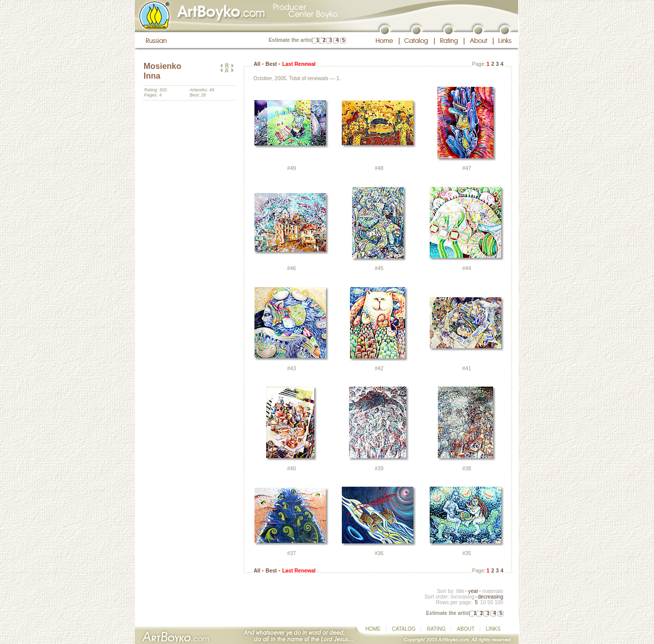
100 (499, 602)
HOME (373, 629)
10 (483, 602)
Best (271, 64)
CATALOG (404, 629)
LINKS (493, 629)
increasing (463, 597)
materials (493, 591)
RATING (436, 629)
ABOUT (465, 629)
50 (490, 602)
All (257, 64)
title (460, 591)
